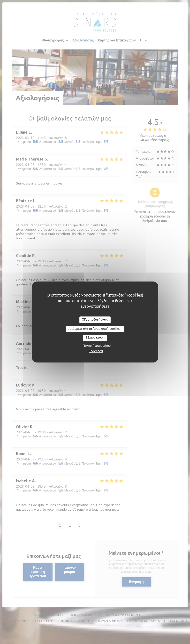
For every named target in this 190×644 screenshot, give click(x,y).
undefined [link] (96, 351)
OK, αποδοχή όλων (95, 320)
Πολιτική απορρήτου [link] (97, 346)
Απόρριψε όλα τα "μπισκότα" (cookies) (95, 329)
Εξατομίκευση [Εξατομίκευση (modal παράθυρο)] (95, 338)
